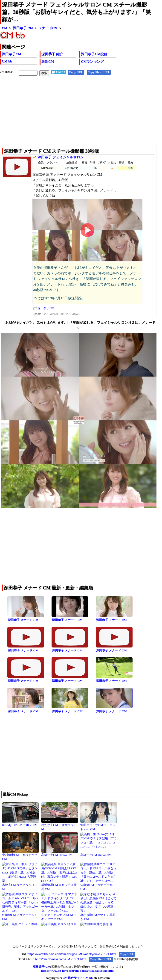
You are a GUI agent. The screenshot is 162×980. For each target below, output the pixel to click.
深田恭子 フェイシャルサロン (61, 157)
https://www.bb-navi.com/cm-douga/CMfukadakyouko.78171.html (72, 954)
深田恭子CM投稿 (94, 54)
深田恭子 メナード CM (23, 620)
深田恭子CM (12, 54)
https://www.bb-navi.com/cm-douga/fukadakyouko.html (78, 971)
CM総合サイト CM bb (78, 978)
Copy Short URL (99, 72)
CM (4, 28)
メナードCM (48, 28)
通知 (131, 168)
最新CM (48, 62)
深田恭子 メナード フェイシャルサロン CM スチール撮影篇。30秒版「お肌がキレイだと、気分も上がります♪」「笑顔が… (76, 12)
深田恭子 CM (23, 28)
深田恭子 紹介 (52, 54)
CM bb (7, 61)
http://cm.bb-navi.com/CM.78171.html (60, 959)
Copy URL (76, 72)
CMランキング (92, 62)
